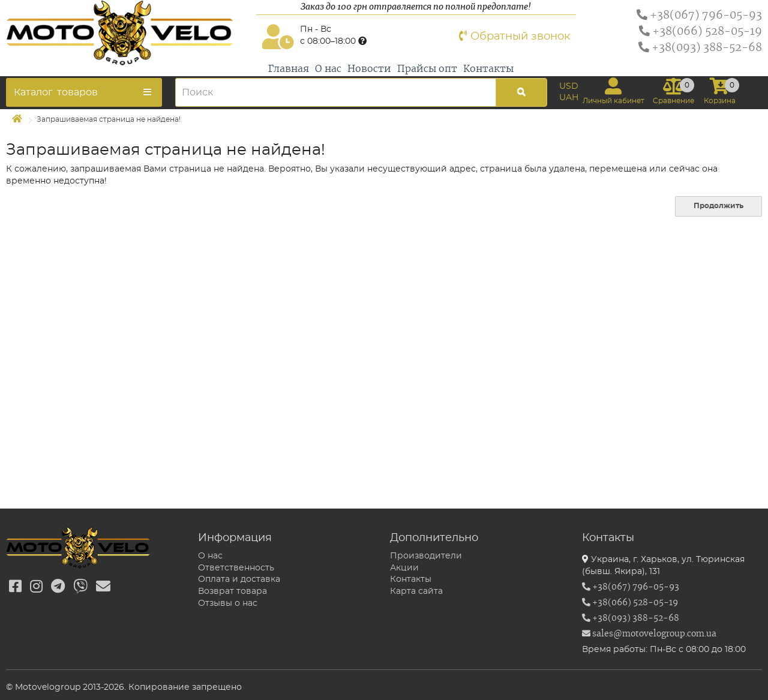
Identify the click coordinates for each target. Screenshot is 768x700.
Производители (426, 556)
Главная (289, 69)
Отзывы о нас (228, 603)
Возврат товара (232, 591)
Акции (404, 568)
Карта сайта (416, 591)
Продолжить (718, 206)
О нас (328, 69)
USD (569, 86)
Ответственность (236, 568)
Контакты (488, 69)
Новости (369, 69)
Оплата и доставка (239, 579)
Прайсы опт (427, 69)
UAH (569, 98)
